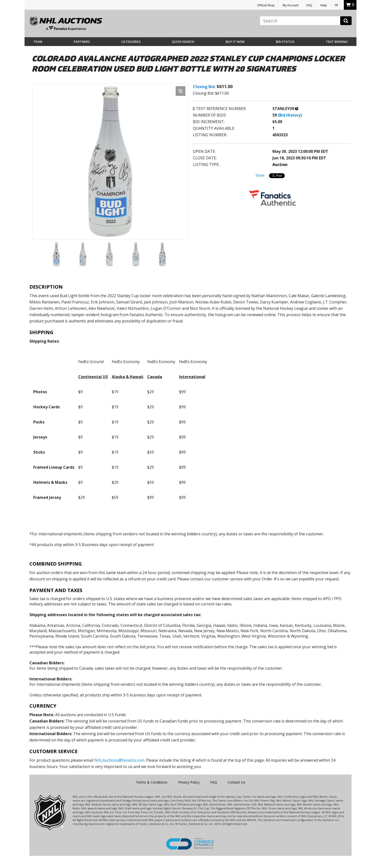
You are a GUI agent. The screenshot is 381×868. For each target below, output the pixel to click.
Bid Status (285, 42)
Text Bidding (337, 42)
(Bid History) (290, 115)
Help (324, 5)
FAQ (309, 5)
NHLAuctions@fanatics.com (119, 760)
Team (38, 42)
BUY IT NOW (235, 42)
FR (336, 5)
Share (260, 175)
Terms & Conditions (152, 782)
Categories (131, 42)
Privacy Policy (189, 782)
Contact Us (236, 782)
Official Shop (266, 5)
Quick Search (183, 42)
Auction (280, 164)
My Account (290, 5)
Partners (82, 42)
